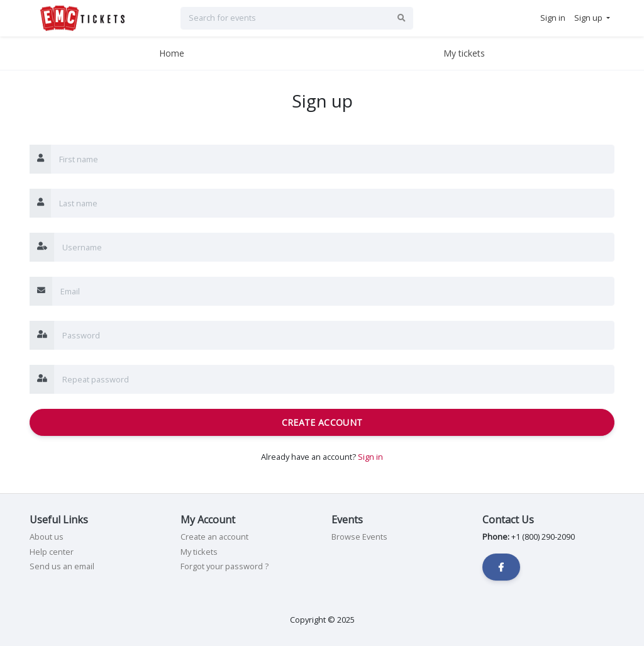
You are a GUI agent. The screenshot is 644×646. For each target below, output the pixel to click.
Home (172, 53)
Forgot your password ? (225, 566)
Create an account (214, 537)
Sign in (370, 457)
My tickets (464, 53)
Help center (52, 552)
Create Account (322, 422)
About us (47, 537)
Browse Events (359, 537)
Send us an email (62, 566)
